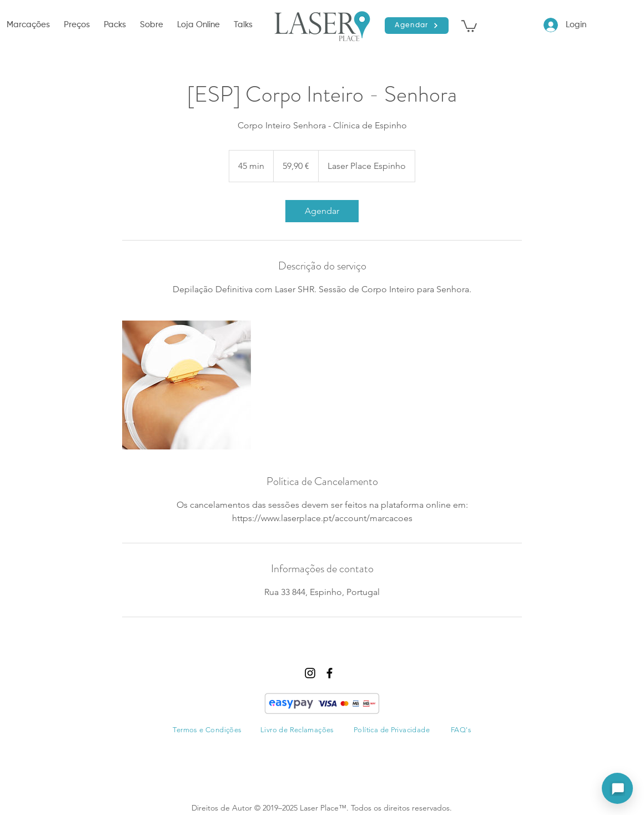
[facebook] (329, 673)
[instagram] (310, 673)
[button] (30, 25)
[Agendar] (417, 26)
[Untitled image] (187, 385)
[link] (322, 211)
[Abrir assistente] (617, 788)
